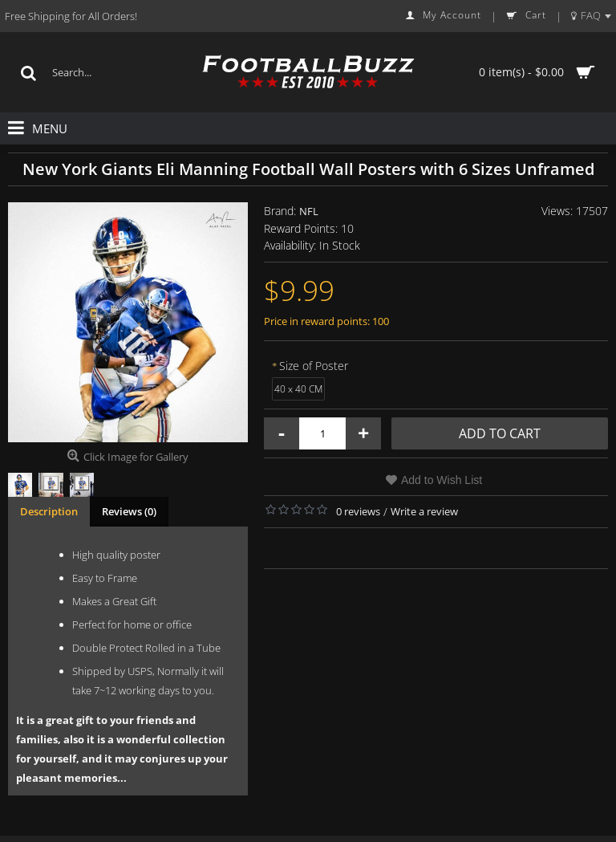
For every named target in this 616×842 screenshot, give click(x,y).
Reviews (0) (129, 511)
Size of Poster (314, 366)
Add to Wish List (442, 480)
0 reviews (358, 511)
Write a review (424, 511)
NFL (309, 211)
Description (49, 511)
